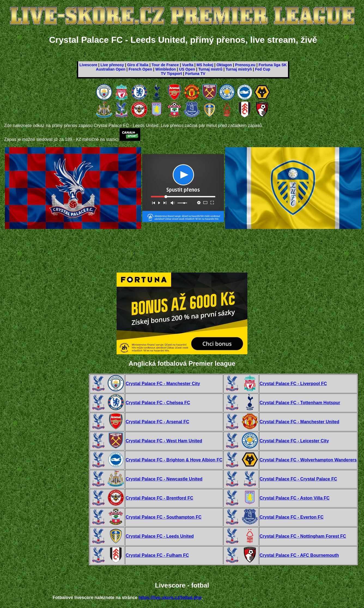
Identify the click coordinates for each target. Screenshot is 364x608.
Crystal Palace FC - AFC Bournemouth (299, 555)
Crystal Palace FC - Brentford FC (159, 498)
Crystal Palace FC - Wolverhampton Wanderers (308, 460)
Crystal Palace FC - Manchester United (300, 422)
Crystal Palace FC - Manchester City (163, 384)
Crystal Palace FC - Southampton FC (163, 517)
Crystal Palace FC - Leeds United (160, 536)
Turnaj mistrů (210, 69)
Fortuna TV (195, 74)
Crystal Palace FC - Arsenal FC (157, 422)
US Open (187, 69)
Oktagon (224, 65)
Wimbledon (166, 69)
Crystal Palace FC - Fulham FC (157, 555)
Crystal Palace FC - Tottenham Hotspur (300, 403)
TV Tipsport (171, 74)
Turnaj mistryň (239, 69)
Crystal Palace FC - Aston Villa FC (295, 498)
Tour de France (165, 65)
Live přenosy (112, 65)
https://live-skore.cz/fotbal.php (170, 598)
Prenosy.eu (245, 65)
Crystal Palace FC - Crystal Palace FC (298, 479)
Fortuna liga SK (273, 65)
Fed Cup (263, 69)
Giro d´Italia (138, 65)
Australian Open (111, 69)
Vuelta (188, 65)
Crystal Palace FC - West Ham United (164, 441)
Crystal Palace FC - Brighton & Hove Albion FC (174, 460)
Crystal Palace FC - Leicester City (294, 441)
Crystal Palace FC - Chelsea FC (158, 403)
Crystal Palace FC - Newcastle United (164, 479)
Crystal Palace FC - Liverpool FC (293, 384)
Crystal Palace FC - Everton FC (292, 517)
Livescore (88, 65)
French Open (140, 69)
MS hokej (205, 65)
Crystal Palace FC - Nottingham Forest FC (303, 536)
